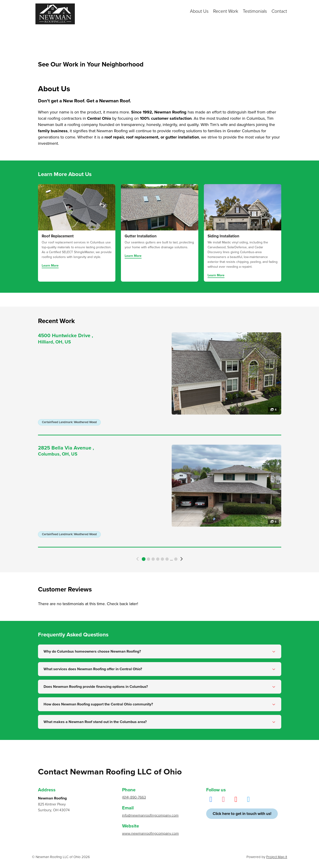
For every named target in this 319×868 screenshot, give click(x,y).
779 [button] (176, 559)
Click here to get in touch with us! (242, 814)
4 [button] (158, 559)
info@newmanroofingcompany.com (150, 815)
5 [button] (162, 559)
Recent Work (226, 11)
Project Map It (277, 857)
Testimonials (255, 11)
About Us (199, 11)
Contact (279, 11)
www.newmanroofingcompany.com (150, 833)
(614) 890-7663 (134, 797)
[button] (138, 559)
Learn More (50, 266)
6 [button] (167, 559)
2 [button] (148, 559)
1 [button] (144, 559)
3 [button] (153, 559)
